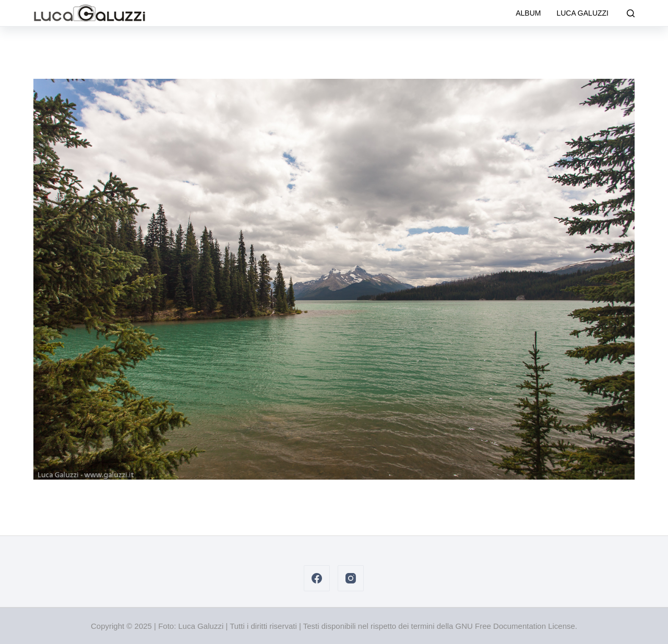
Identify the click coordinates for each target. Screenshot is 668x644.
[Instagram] (351, 578)
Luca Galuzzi (582, 13)
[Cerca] (631, 13)
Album (528, 13)
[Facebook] (317, 578)
